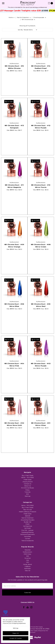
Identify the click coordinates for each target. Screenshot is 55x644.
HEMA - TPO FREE (27, 480)
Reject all (16, 633)
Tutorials (27, 495)
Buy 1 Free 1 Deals (28, 478)
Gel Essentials (28, 536)
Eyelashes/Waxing (28, 543)
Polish (28, 534)
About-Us (27, 489)
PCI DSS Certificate (27, 491)
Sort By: (20, 30)
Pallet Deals (28, 483)
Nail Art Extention (28, 528)
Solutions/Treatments (27, 545)
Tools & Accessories (28, 551)
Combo (27, 549)
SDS (27, 497)
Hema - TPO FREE (27, 516)
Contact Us (27, 487)
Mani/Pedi (27, 547)
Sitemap (28, 499)
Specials (28, 526)
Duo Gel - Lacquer (27, 540)
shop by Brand (28, 485)
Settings (16, 628)
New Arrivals (28, 520)
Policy (28, 493)
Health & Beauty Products (28, 522)
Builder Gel (28, 532)
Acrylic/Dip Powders (28, 530)
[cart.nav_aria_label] (51, 3)
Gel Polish (28, 538)
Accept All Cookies (16, 638)
